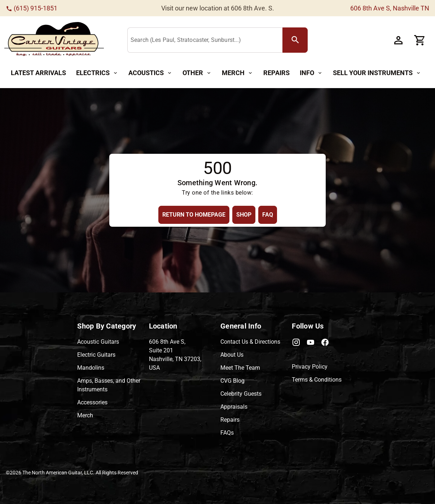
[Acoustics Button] (150, 73)
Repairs (230, 420)
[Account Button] (398, 40)
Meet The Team (240, 368)
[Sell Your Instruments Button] (377, 73)
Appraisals (234, 407)
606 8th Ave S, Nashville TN (390, 8)
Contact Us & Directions (250, 342)
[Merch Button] (238, 73)
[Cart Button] (420, 40)
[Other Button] (197, 73)
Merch (85, 415)
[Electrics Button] (97, 73)
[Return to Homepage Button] (194, 215)
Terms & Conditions (317, 380)
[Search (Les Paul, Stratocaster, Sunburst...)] (206, 40)
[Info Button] (311, 73)
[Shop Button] (244, 215)
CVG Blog (232, 381)
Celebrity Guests (241, 394)
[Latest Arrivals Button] (38, 73)
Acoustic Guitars (98, 342)
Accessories (92, 402)
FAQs (227, 433)
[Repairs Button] (276, 73)
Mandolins (91, 368)
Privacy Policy (310, 367)
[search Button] (295, 40)
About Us (232, 355)
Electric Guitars (96, 355)
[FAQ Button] (268, 215)
